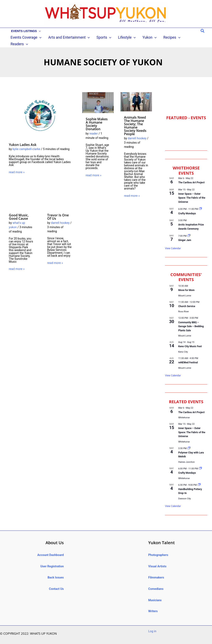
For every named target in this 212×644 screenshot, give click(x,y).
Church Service (187, 301)
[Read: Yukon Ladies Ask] (40, 110)
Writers (153, 605)
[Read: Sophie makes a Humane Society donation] (98, 97)
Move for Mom (186, 285)
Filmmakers (156, 572)
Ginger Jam (185, 235)
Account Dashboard (51, 550)
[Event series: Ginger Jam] (189, 231)
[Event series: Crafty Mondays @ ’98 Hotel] (200, 204)
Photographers (158, 550)
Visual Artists (157, 561)
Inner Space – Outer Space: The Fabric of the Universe (192, 193)
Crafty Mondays (187, 208)
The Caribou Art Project (191, 177)
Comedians (156, 583)
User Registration (52, 561)
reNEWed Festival (188, 357)
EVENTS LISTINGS (25, 31)
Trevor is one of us (58, 211)
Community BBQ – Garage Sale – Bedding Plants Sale (191, 321)
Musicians (155, 594)
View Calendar (173, 243)
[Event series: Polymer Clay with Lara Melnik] (189, 443)
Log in (152, 625)
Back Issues (56, 572)
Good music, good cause (19, 211)
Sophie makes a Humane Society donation (97, 119)
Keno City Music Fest (190, 341)
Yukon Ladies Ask (23, 139)
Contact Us (57, 583)
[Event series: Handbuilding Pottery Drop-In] (199, 480)
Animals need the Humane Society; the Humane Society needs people (135, 120)
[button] (38, 31)
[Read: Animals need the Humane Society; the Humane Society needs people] (136, 96)
